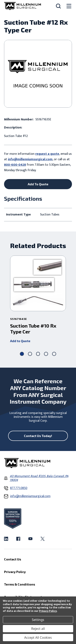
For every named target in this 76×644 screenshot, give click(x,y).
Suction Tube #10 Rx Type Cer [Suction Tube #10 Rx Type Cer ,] (33, 329)
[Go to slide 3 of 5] (38, 354)
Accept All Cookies (38, 638)
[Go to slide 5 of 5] (54, 354)
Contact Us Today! (38, 436)
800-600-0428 (15, 165)
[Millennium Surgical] (22, 6)
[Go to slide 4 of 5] (46, 354)
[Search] (58, 6)
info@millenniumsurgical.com (30, 159)
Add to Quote (20, 341)
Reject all (38, 629)
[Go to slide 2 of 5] (30, 354)
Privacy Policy (48, 611)
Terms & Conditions (20, 584)
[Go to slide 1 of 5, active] (22, 354)
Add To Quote (38, 184)
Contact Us (13, 559)
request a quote (47, 154)
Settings (38, 620)
